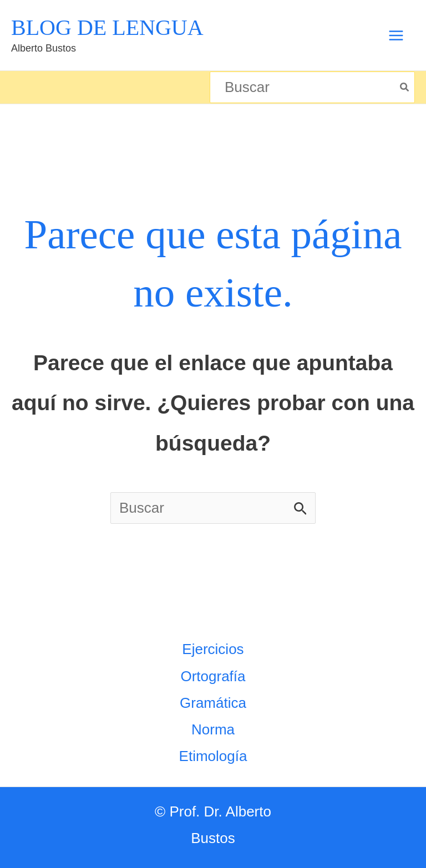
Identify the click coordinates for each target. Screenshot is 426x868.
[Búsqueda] (405, 87)
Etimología (213, 756)
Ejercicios (213, 649)
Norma (213, 729)
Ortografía (213, 676)
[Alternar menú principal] (396, 35)
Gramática (213, 703)
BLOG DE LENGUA (107, 27)
